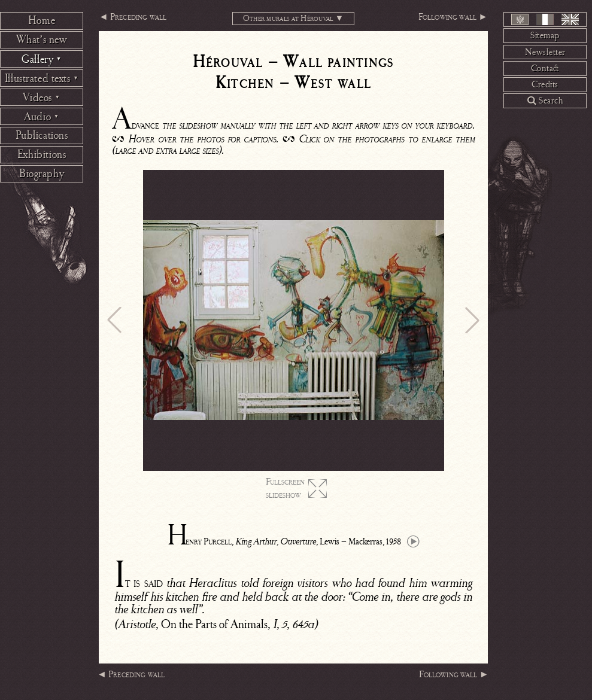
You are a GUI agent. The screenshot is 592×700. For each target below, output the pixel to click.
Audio (42, 117)
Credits (545, 84)
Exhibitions (42, 154)
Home (42, 20)
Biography (42, 174)
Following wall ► (453, 17)
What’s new (42, 39)
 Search (545, 101)
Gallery (42, 59)
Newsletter (545, 52)
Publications (42, 135)
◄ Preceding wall (133, 17)
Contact (545, 68)
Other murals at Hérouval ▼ (294, 18)
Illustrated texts (42, 78)
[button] (114, 320)
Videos (41, 98)
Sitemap (545, 35)
